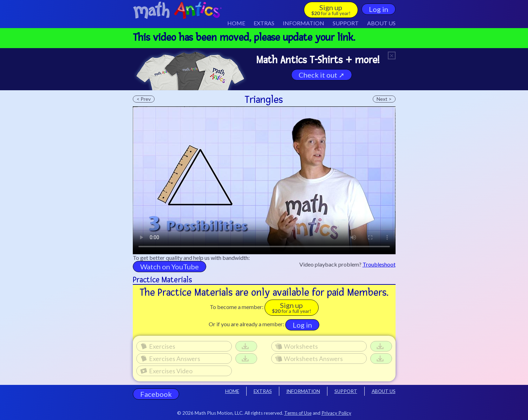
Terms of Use (298, 413)
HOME (236, 23)
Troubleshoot (379, 264)
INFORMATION (303, 391)
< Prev (144, 99)
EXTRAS (264, 23)
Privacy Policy (336, 413)
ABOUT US (381, 23)
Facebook (156, 394)
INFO (304, 23)
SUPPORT (346, 23)
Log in (379, 9)
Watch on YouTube (170, 267)
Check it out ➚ (322, 75)
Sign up (331, 10)
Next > (384, 99)
